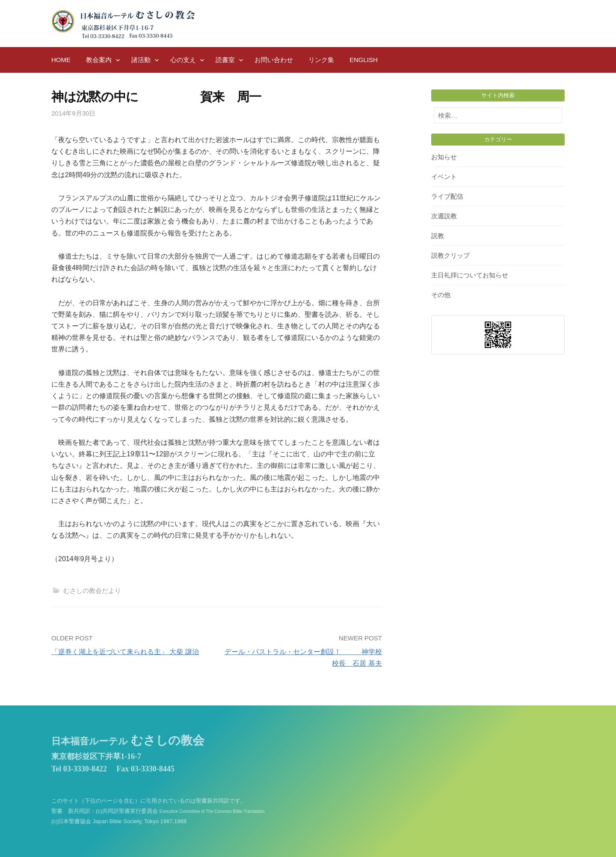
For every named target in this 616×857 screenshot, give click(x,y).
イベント (444, 177)
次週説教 (444, 216)
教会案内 (99, 60)
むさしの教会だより (92, 591)
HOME (61, 60)
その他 (441, 295)
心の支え (183, 60)
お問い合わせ (274, 60)
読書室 (225, 60)
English (364, 60)
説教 (438, 236)
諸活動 (141, 60)
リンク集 (321, 60)
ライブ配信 (447, 196)
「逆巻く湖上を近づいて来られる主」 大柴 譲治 (125, 652)
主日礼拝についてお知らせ (470, 275)
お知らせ (444, 157)
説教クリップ (450, 255)
